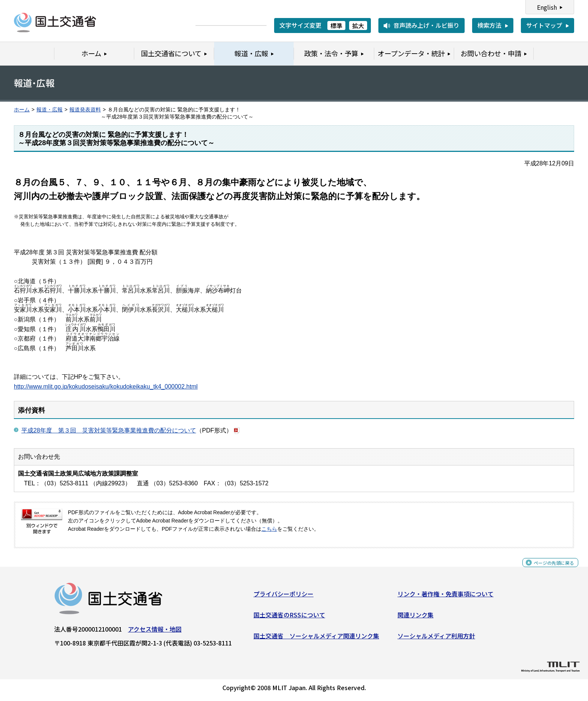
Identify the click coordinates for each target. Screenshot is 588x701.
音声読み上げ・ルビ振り (426, 25)
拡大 (358, 26)
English (547, 7)
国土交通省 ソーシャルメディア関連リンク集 (316, 638)
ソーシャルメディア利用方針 (436, 638)
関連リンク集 (415, 618)
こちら (269, 529)
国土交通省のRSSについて (289, 618)
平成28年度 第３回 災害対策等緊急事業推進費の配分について (109, 430)
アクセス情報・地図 (155, 632)
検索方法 (489, 25)
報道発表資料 (85, 110)
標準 (336, 26)
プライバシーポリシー (283, 597)
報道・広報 (49, 110)
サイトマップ (544, 25)
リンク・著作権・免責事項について (445, 597)
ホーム (22, 110)
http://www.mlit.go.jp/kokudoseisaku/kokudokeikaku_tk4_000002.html (106, 387)
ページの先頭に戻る (548, 570)
